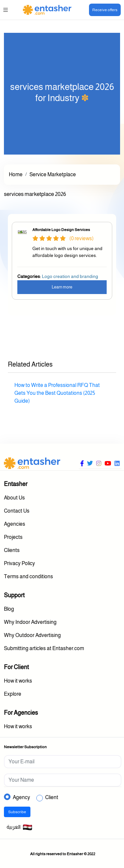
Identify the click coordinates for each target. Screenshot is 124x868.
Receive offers (105, 10)
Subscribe (17, 812)
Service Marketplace (53, 174)
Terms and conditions (28, 576)
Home (16, 174)
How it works (18, 681)
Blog (9, 609)
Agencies (15, 524)
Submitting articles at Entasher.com (44, 648)
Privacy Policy (19, 563)
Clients (12, 550)
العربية (19, 827)
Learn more (62, 287)
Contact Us (17, 511)
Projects (13, 537)
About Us (14, 498)
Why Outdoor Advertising (32, 635)
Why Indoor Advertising (30, 622)
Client (52, 797)
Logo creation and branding (70, 276)
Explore (13, 694)
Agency (21, 797)
